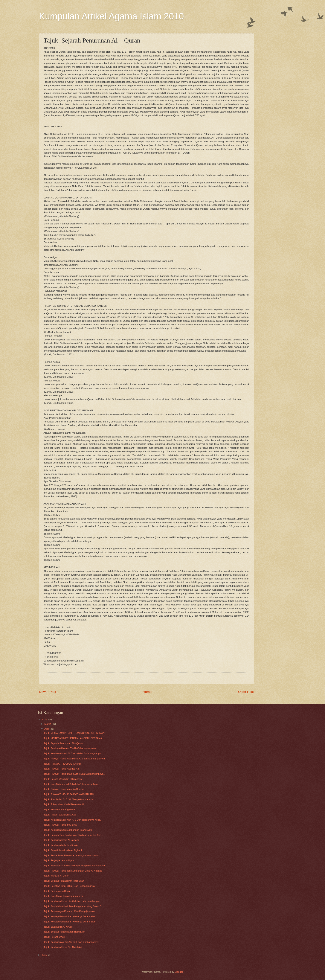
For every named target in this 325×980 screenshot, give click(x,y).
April (47, 729)
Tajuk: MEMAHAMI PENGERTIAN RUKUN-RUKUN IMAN (74, 733)
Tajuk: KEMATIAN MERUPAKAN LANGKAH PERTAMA (73, 738)
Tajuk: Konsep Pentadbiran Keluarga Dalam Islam (70, 916)
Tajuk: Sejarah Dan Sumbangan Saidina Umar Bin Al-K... (74, 835)
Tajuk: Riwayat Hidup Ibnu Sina (60, 825)
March (48, 724)
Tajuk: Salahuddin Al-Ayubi (58, 927)
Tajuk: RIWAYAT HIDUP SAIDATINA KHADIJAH (69, 794)
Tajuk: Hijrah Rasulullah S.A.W (60, 815)
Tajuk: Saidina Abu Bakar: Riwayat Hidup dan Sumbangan (74, 866)
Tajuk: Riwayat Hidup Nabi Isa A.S (62, 769)
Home (147, 692)
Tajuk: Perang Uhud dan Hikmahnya (63, 779)
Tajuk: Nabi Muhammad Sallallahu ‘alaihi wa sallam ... (72, 784)
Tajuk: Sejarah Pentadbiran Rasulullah (64, 881)
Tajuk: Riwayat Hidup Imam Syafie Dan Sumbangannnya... (75, 774)
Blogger (179, 972)
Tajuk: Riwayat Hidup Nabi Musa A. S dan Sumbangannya (74, 759)
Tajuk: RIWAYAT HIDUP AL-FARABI (63, 764)
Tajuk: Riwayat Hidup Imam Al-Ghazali (64, 789)
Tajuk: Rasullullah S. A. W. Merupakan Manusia (69, 799)
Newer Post (48, 692)
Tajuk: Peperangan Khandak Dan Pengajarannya (69, 911)
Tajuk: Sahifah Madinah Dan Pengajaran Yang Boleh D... (74, 906)
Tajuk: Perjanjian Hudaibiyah (59, 860)
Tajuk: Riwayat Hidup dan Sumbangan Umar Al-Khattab (73, 871)
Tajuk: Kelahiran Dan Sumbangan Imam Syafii (68, 830)
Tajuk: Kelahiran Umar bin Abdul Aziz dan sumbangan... (73, 901)
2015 (45, 955)
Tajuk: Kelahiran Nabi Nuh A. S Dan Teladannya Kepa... (73, 820)
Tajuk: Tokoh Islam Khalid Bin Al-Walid (64, 804)
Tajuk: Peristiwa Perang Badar (60, 809)
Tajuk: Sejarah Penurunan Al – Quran (63, 743)
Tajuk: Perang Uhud (54, 937)
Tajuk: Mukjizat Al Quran (56, 876)
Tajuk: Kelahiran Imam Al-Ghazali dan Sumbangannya (72, 753)
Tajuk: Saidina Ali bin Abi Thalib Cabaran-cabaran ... (71, 748)
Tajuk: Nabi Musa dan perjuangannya (63, 896)
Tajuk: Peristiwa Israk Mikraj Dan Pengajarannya (69, 886)
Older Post (246, 692)
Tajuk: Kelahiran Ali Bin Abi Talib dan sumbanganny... (72, 942)
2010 (45, 719)
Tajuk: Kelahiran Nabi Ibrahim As (61, 845)
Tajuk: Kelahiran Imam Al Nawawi (61, 840)
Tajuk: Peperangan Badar (57, 891)
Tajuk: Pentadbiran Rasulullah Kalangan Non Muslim (71, 855)
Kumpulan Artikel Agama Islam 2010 (112, 16)
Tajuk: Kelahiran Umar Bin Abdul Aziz (63, 947)
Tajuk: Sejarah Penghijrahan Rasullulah (65, 932)
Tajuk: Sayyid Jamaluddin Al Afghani (63, 850)
